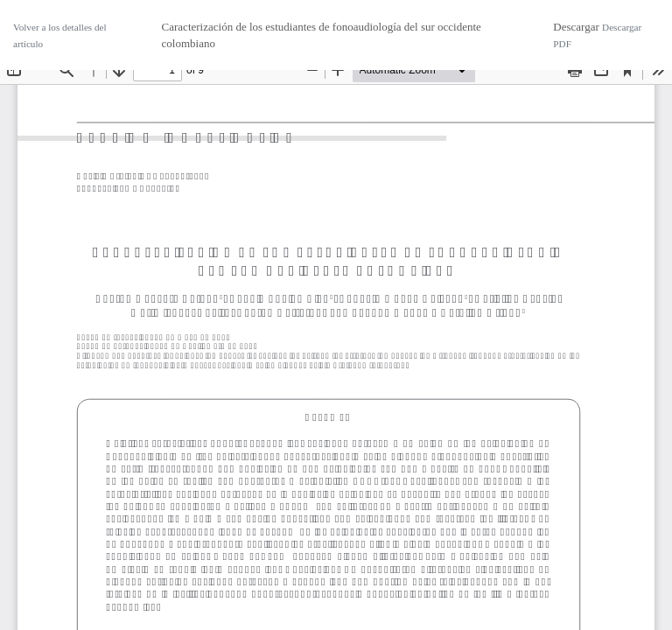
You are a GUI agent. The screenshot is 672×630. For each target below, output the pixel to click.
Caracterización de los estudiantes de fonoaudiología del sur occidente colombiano (322, 35)
